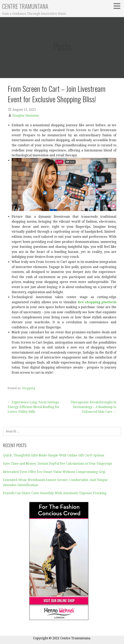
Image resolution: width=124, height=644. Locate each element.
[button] (118, 6)
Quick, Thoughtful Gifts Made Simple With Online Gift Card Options (54, 455)
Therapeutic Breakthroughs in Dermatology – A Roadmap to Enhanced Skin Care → (93, 407)
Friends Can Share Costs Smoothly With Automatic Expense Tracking (55, 493)
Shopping (29, 388)
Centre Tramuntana (25, 6)
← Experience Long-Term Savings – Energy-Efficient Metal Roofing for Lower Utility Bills (34, 407)
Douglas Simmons (26, 116)
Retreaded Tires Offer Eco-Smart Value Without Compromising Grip (54, 472)
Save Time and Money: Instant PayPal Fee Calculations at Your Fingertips (57, 464)
